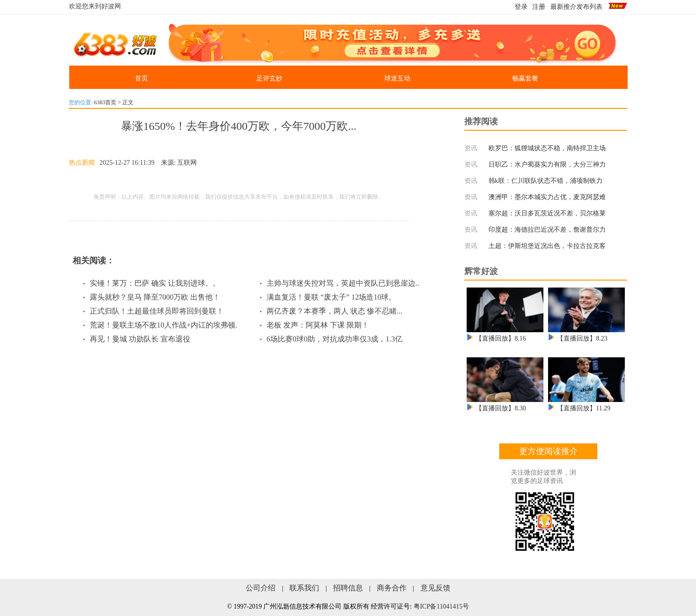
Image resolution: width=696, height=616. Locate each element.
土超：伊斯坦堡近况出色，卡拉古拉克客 (547, 246)
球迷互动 (397, 78)
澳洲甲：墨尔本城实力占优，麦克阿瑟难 (547, 197)
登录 (521, 7)
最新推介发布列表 (576, 7)
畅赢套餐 (525, 78)
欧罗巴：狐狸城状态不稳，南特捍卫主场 (547, 148)
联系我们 (304, 588)
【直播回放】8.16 (501, 338)
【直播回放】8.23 (582, 338)
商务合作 (392, 588)
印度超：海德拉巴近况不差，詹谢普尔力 (547, 230)
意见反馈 (435, 588)
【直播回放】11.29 (584, 408)
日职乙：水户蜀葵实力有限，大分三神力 (547, 164)
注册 (539, 7)
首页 (141, 78)
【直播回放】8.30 (501, 408)
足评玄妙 (269, 78)
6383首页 (105, 102)
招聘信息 (348, 588)
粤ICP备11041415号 (441, 606)
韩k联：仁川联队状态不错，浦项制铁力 (545, 181)
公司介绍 (261, 588)
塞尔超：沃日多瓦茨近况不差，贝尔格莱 (547, 213)
